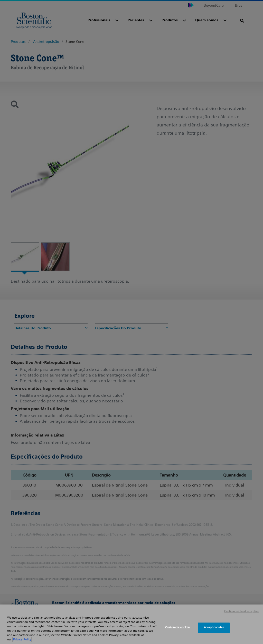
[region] (131, 624)
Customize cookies (178, 628)
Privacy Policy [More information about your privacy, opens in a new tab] (22, 639)
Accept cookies (214, 628)
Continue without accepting (242, 611)
